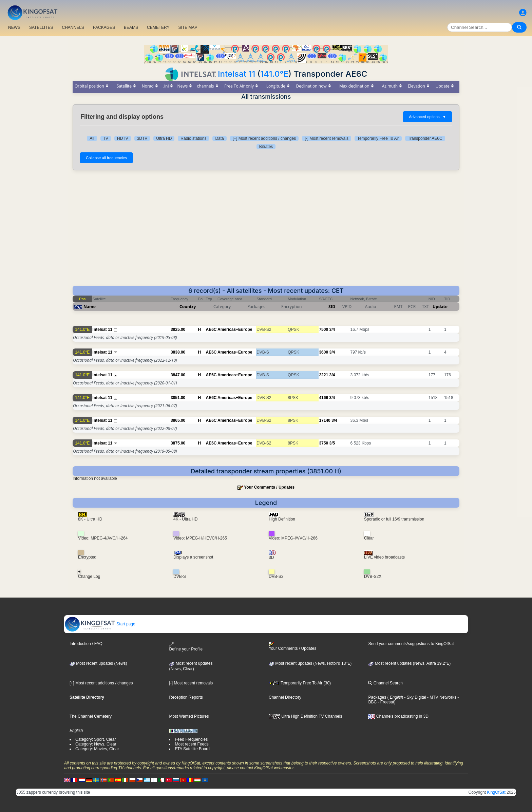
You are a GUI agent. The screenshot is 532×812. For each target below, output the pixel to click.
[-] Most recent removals (327, 138)
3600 (324, 352)
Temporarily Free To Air (378, 138)
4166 (324, 398)
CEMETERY (158, 27)
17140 (325, 420)
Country (188, 307)
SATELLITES (41, 27)
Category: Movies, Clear (97, 749)
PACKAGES (104, 27)
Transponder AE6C (425, 138)
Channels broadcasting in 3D (398, 716)
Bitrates (266, 147)
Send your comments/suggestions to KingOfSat (411, 644)
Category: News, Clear (96, 744)
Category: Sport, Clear (96, 739)
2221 (324, 375)
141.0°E (274, 74)
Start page (100, 624)
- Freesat (385, 702)
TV (106, 138)
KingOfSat (496, 792)
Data (219, 138)
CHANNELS (73, 27)
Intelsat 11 (236, 74)
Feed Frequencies (191, 739)
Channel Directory (285, 697)
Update (440, 307)
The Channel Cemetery (91, 716)
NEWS (14, 27)
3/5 (332, 443)
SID (332, 307)
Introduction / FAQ (86, 644)
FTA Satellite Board (192, 749)
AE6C (211, 329)
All (92, 138)
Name (90, 307)
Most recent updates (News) (98, 663)
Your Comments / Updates (269, 487)
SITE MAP (188, 27)
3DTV (142, 138)
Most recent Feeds (192, 744)
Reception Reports (186, 697)
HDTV (123, 138)
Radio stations (193, 138)
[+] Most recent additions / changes (264, 138)
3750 (324, 443)
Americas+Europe (235, 329)
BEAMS (131, 27)
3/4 (332, 329)
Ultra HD (164, 138)
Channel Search (385, 683)
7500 (324, 329)
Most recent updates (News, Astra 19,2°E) (409, 663)
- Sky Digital (414, 697)
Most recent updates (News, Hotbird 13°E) (310, 663)
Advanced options (427, 117)
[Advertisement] (266, 228)
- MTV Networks (441, 697)
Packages (377, 697)
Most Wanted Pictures (189, 716)
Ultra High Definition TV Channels (306, 716)
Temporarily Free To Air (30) (300, 683)
